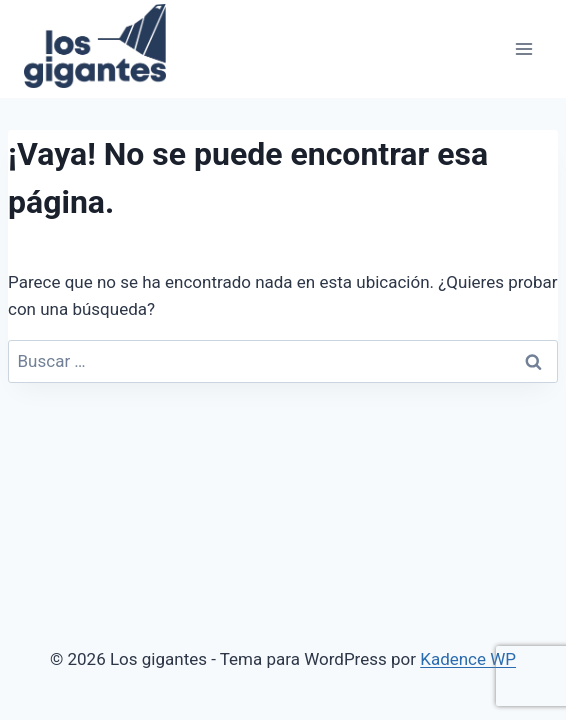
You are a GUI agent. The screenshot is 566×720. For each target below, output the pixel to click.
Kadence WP (468, 659)
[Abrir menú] (523, 48)
